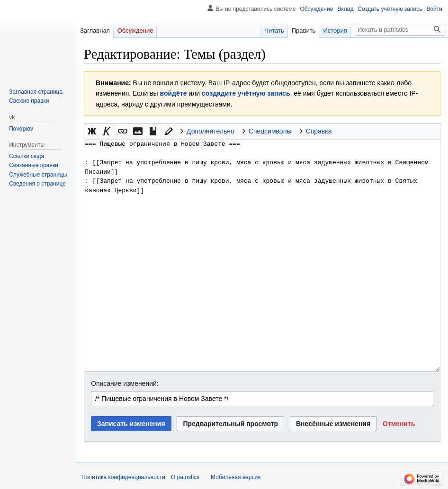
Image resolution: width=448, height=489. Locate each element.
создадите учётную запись (246, 93)
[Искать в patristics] (399, 29)
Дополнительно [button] (211, 131)
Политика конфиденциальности (123, 477)
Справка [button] (319, 131)
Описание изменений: (125, 383)
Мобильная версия (236, 477)
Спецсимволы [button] (270, 131)
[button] (92, 131)
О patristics (185, 477)
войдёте (174, 93)
